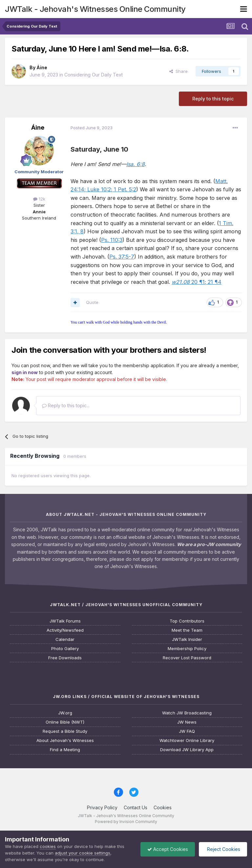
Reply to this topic (213, 99)
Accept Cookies (168, 849)
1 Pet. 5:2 (124, 189)
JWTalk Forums (65, 621)
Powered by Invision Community (126, 822)
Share (178, 71)
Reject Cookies (223, 849)
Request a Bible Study (65, 731)
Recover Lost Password (187, 658)
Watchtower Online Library (187, 741)
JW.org (65, 713)
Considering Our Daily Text (94, 75)
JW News (187, 722)
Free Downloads (65, 658)
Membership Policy (187, 649)
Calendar (65, 639)
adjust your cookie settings (83, 853)
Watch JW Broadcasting (187, 713)
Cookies (163, 807)
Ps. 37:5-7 (122, 257)
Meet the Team (187, 630)
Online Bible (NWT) (65, 722)
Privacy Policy (102, 807)
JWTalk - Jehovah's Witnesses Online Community (95, 9)
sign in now (25, 372)
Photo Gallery (65, 649)
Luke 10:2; (99, 189)
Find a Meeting (65, 750)
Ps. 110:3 (112, 240)
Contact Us (136, 807)
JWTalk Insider (187, 639)
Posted (92, 128)
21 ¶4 (214, 282)
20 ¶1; (189, 282)
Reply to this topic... (66, 405)
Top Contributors (187, 621)
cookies (48, 846)
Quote (92, 302)
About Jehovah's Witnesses (65, 741)
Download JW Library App (187, 750)
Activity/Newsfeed (65, 630)
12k (39, 199)
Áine (42, 67)
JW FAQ (187, 731)
